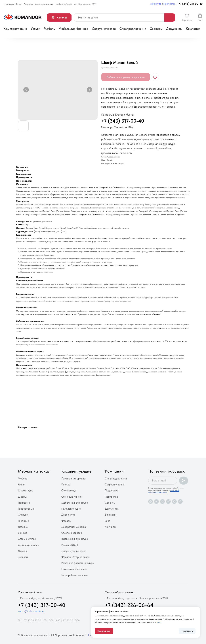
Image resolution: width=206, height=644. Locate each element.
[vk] (156, 502)
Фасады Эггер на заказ (75, 557)
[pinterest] (180, 502)
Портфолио (111, 497)
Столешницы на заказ (74, 569)
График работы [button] (63, 4)
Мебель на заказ (34, 471)
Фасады (66, 521)
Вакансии (111, 515)
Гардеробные (26, 509)
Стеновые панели (28, 545)
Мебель (49, 29)
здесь (159, 622)
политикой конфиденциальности (164, 491)
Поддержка (112, 491)
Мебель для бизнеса (73, 29)
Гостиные (23, 521)
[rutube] (168, 502)
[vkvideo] (162, 502)
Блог (107, 521)
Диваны (23, 551)
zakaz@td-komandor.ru (163, 4)
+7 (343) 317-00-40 (191, 4)
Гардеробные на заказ (75, 575)
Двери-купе (68, 515)
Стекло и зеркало (72, 533)
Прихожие (24, 503)
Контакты (110, 527)
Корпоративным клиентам (38, 4)
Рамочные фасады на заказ (77, 563)
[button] (187, 17)
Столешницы (69, 491)
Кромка (66, 485)
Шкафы (22, 497)
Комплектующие (15, 29)
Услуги (35, 29)
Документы (174, 29)
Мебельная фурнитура (75, 503)
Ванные (23, 533)
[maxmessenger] (151, 502)
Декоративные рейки (74, 527)
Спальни (23, 515)
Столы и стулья (27, 539)
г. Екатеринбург (12, 4)
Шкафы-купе (26, 491)
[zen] (174, 502)
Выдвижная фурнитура (75, 539)
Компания (193, 29)
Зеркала (23, 557)
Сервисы (156, 29)
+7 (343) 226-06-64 (129, 605)
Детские (23, 527)
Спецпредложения (133, 29)
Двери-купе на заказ (74, 551)
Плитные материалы (73, 479)
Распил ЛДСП (70, 545)
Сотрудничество (104, 29)
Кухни (21, 485)
